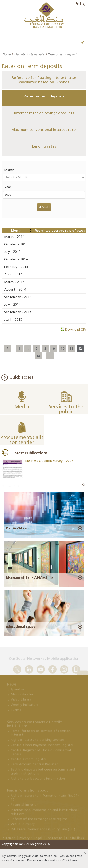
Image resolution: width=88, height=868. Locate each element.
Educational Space (21, 627)
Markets (19, 54)
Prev (83, 485)
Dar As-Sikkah (17, 528)
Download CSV (76, 330)
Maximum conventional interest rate (44, 130)
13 (38, 356)
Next (84, 485)
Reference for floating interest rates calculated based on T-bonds (44, 80)
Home (7, 54)
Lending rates (44, 147)
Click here (70, 861)
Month (9, 170)
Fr (77, 4)
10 (63, 349)
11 (71, 349)
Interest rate (36, 54)
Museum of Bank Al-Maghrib (29, 577)
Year (8, 187)
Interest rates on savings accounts (44, 113)
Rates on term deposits (44, 97)
